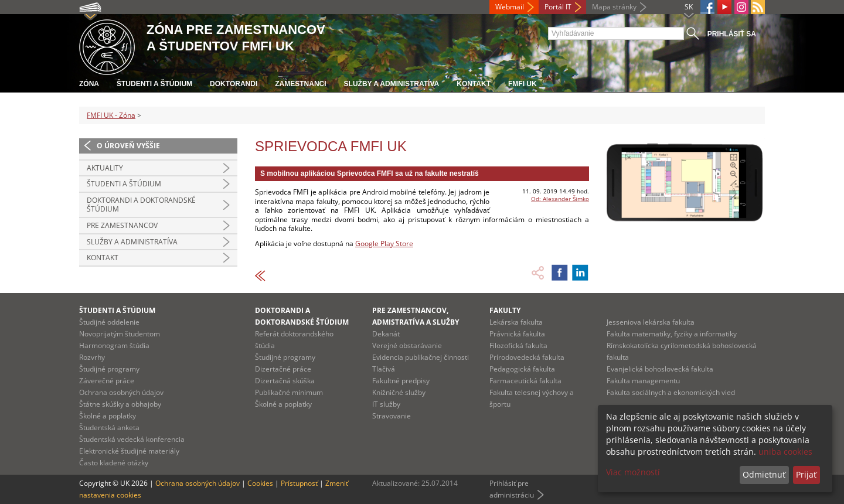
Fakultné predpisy (401, 381)
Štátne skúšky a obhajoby (120, 404)
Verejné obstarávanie (407, 345)
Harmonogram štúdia (114, 345)
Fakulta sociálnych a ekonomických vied (671, 392)
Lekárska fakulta (516, 322)
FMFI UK (523, 84)
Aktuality (105, 168)
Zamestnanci (300, 84)
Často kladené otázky (114, 463)
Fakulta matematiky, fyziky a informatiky (672, 334)
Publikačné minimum (289, 392)
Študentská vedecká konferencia (132, 439)
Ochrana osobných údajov (121, 392)
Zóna (89, 84)
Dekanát (386, 334)
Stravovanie (392, 416)
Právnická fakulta (517, 334)
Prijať (806, 474)
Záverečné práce (107, 381)
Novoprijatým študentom (120, 334)
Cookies (260, 483)
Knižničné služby (399, 392)
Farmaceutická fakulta (525, 381)
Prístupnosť (299, 483)
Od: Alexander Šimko (560, 199)
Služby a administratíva (392, 84)
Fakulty (505, 310)
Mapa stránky (614, 7)
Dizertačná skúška (285, 381)
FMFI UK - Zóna (111, 115)
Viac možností (633, 472)
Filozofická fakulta (518, 345)
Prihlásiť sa (732, 34)
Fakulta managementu (643, 381)
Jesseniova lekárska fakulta (651, 322)
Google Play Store (384, 244)
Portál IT (558, 7)
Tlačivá (384, 369)
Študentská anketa (109, 428)
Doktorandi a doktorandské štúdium (141, 205)
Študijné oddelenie (109, 322)
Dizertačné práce (283, 369)
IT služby (386, 404)
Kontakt (474, 84)
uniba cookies (785, 452)
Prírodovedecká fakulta (527, 357)
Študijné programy (109, 369)
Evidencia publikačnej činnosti (421, 357)
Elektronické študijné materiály (129, 451)
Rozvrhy (92, 357)
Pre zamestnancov (122, 225)
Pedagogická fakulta (522, 369)
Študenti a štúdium (154, 84)
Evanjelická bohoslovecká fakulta (660, 369)
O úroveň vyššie (128, 146)
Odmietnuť (764, 474)
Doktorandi (234, 84)
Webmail (510, 7)
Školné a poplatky (108, 416)
